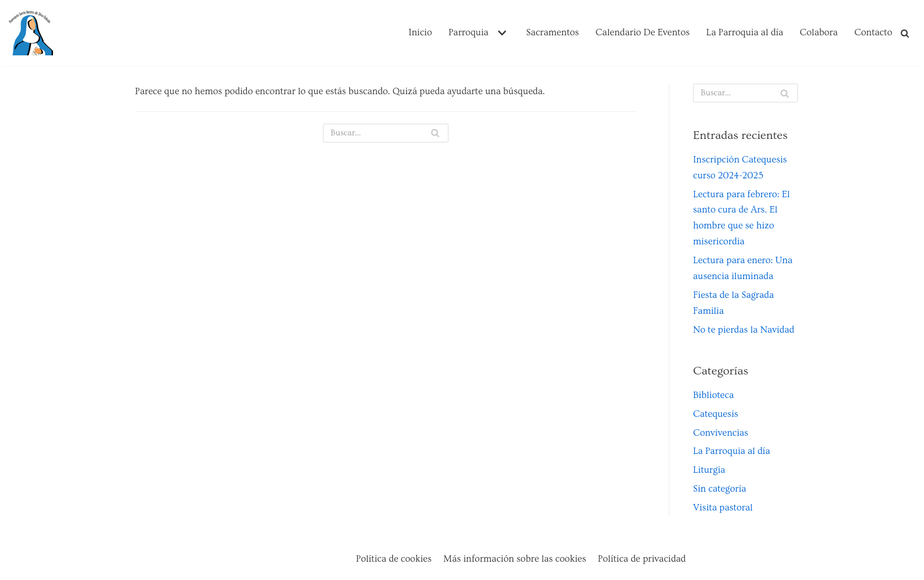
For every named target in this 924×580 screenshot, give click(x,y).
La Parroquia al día (745, 32)
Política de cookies (394, 559)
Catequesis (716, 414)
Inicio (420, 32)
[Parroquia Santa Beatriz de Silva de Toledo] (31, 33)
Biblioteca (713, 395)
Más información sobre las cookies (514, 559)
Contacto (873, 32)
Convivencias (721, 433)
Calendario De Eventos (642, 32)
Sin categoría (720, 489)
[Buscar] (905, 33)
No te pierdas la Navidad (744, 330)
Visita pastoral (723, 508)
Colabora (819, 32)
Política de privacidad (642, 559)
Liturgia (709, 470)
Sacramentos (553, 32)
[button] (501, 33)
